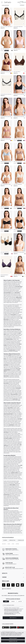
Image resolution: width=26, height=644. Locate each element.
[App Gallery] (21, 627)
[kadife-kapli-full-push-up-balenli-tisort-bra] (19, 220)
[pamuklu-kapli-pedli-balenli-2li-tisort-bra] (7, 242)
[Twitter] (13, 585)
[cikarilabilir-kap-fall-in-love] (7, 84)
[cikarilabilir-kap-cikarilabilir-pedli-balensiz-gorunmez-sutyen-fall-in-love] (19, 107)
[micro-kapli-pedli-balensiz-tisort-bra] (19, 152)
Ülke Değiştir (7, 589)
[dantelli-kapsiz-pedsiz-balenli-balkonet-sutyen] (7, 152)
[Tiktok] (22, 585)
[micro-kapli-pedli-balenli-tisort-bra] (7, 39)
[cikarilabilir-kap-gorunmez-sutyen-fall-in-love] (19, 84)
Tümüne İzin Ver (13, 641)
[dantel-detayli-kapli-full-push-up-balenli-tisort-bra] (7, 17)
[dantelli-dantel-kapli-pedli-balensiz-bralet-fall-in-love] (19, 39)
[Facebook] (8, 585)
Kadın (6, 601)
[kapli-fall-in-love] (19, 174)
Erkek (13, 601)
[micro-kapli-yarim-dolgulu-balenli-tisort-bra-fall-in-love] (7, 174)
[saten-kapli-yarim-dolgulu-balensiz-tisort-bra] (19, 197)
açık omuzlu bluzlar (7, 293)
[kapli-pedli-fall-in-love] (19, 265)
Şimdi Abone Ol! (13, 618)
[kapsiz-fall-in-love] (19, 17)
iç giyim (10, 355)
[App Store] (6, 627)
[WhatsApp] (4, 585)
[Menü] (2, 2)
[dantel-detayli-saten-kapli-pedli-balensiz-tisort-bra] (19, 129)
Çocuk (20, 601)
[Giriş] (18, 2)
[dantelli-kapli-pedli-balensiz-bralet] (19, 62)
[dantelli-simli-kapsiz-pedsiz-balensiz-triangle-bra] (7, 62)
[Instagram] (18, 585)
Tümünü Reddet (13, 638)
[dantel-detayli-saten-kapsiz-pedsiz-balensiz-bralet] (7, 265)
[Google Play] (13, 627)
